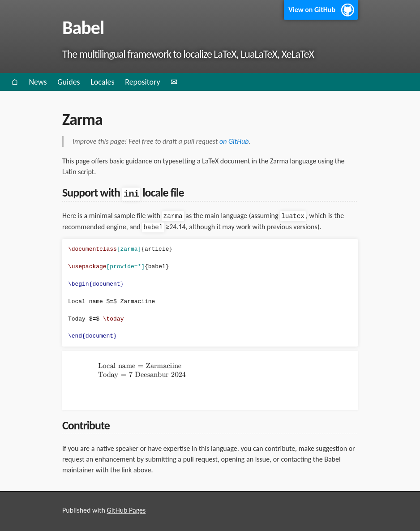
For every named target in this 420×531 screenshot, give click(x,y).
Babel (83, 28)
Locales (102, 82)
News (38, 82)
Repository (142, 82)
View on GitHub (312, 10)
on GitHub (234, 141)
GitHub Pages (126, 510)
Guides (69, 82)
